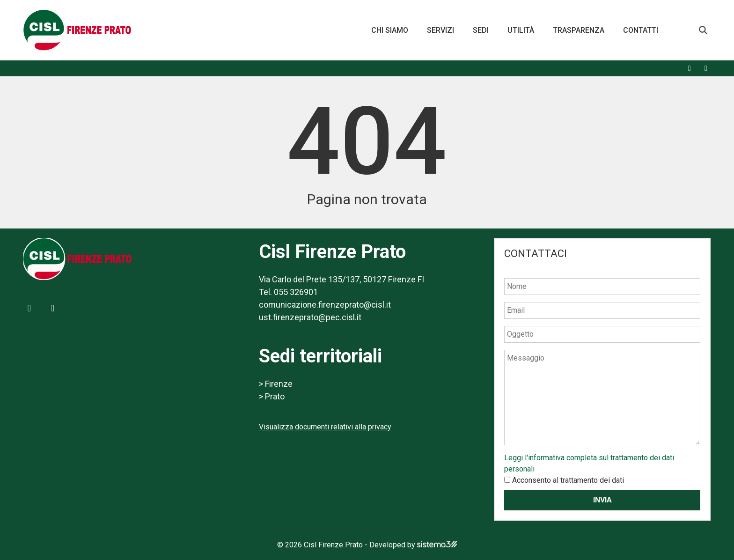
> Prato (272, 396)
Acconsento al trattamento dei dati (568, 480)
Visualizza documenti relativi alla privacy (325, 427)
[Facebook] (690, 68)
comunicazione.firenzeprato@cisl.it (325, 305)
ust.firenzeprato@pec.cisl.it (310, 317)
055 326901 (296, 292)
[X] (706, 68)
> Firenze (276, 384)
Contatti (641, 30)
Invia (602, 500)
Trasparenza (579, 30)
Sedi (481, 30)
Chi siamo (390, 30)
